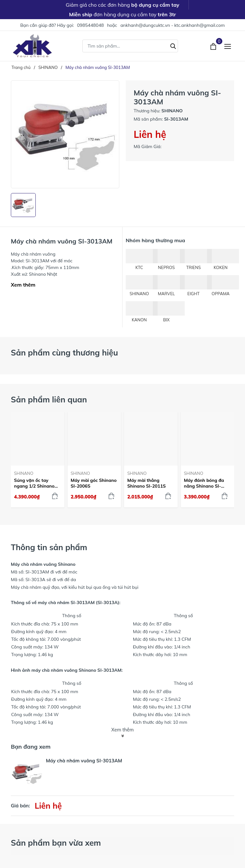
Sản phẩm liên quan (49, 399)
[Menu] (228, 46)
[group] (65, 134)
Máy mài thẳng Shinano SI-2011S (147, 483)
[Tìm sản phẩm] (130, 46)
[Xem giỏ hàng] (214, 46)
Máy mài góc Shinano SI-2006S (94, 483)
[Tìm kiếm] (173, 45)
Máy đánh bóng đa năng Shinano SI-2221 (204, 483)
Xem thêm (23, 285)
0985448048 (90, 25)
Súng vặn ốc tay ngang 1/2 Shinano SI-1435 (34, 483)
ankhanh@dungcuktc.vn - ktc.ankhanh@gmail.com (172, 25)
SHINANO (24, 473)
